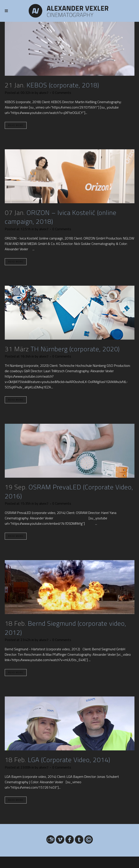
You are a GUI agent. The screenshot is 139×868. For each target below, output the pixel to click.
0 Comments (62, 93)
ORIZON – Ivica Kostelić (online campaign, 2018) (61, 217)
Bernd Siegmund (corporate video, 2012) (66, 628)
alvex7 (44, 93)
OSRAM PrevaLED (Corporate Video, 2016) (69, 491)
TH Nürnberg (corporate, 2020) (75, 349)
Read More (16, 125)
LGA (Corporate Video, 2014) (69, 760)
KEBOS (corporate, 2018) (63, 85)
